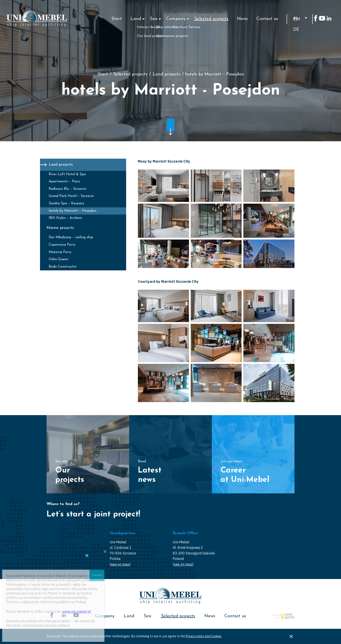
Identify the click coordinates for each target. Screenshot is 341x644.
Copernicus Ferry (62, 245)
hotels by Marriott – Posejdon (73, 211)
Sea (154, 19)
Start (117, 19)
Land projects (166, 74)
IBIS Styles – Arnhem (65, 218)
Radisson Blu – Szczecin (67, 189)
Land (136, 19)
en (297, 19)
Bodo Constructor (63, 267)
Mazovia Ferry (60, 252)
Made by (275, 616)
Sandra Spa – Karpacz (66, 203)
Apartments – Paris (64, 181)
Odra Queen (59, 259)
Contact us (267, 19)
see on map (120, 564)
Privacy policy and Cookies (204, 636)
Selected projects (211, 19)
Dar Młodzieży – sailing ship (71, 237)
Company (176, 19)
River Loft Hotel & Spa (67, 174)
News (242, 19)
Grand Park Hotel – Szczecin (71, 196)
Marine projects (60, 228)
